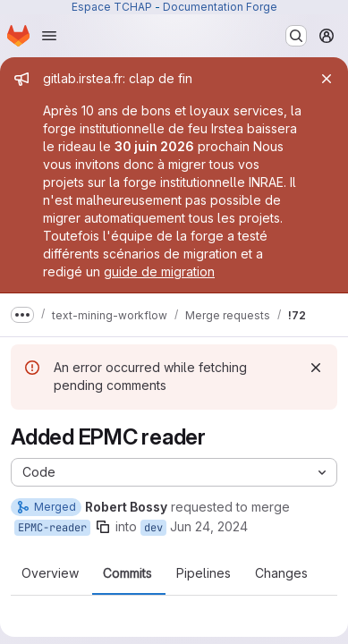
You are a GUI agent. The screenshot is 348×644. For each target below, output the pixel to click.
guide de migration (159, 271)
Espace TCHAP (112, 7)
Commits (127, 573)
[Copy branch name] (103, 527)
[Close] (327, 79)
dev (153, 528)
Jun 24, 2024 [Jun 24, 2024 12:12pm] (209, 526)
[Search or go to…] (296, 36)
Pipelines (204, 573)
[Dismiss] (316, 368)
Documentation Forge (220, 7)
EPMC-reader (52, 528)
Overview (50, 573)
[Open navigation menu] (49, 36)
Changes (281, 573)
